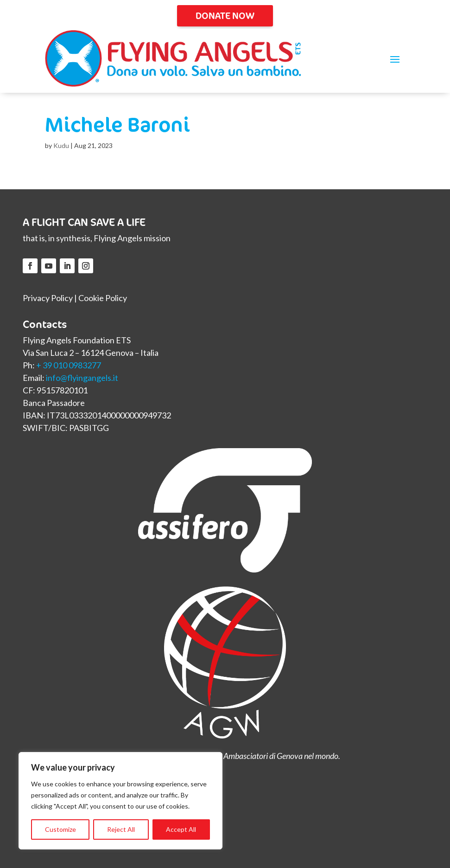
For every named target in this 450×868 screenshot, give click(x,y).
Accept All (181, 829)
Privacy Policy (48, 298)
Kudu (61, 145)
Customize (60, 829)
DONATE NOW (225, 16)
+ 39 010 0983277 (69, 365)
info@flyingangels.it (82, 378)
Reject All (121, 829)
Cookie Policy (103, 298)
